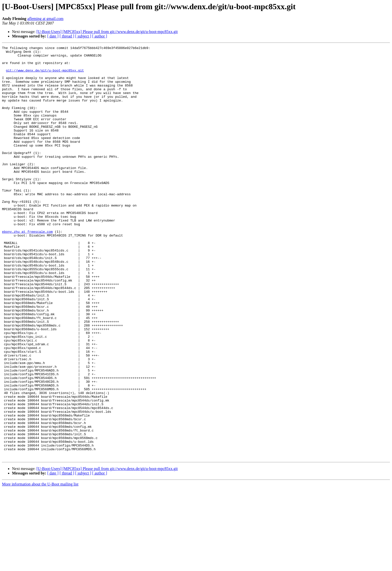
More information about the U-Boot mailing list (40, 567)
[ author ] (100, 36)
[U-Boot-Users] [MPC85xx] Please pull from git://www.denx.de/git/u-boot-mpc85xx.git (107, 32)
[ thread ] (67, 36)
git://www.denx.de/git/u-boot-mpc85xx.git (45, 75)
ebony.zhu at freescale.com (27, 269)
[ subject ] (83, 36)
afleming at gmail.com (45, 19)
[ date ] (53, 36)
